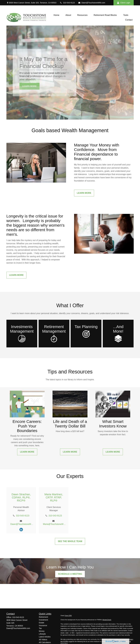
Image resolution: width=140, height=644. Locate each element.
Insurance (43, 625)
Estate (42, 623)
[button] (56, 15)
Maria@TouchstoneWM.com (55, 524)
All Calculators (45, 642)
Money (42, 631)
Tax (40, 628)
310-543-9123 (67, 3)
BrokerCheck (107, 620)
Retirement (43, 617)
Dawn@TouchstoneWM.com (92, 3)
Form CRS (68, 616)
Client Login (124, 3)
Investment (43, 620)
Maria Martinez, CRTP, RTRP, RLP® (54, 497)
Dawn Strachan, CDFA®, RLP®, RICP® (21, 497)
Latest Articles (45, 637)
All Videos (43, 640)
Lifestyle (42, 634)
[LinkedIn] (21, 529)
